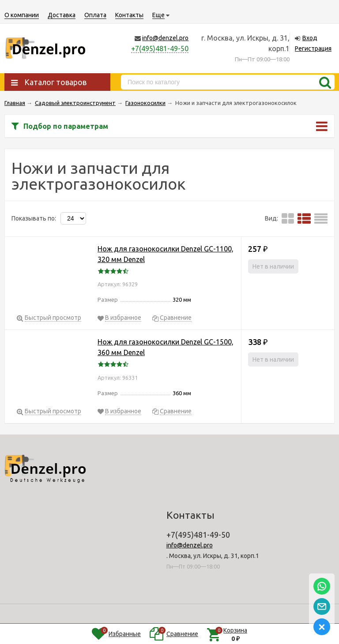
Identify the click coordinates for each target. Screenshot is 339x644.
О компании (22, 15)
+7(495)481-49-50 (160, 49)
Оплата (95, 15)
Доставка (62, 15)
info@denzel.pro (165, 38)
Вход (310, 38)
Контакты (129, 15)
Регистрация (313, 49)
